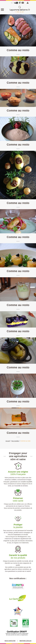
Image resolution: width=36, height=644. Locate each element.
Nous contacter (23, 3)
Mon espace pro (27, 3)
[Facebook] (20, 3)
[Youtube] (16, 3)
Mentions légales (25, 641)
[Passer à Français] (12, 3)
